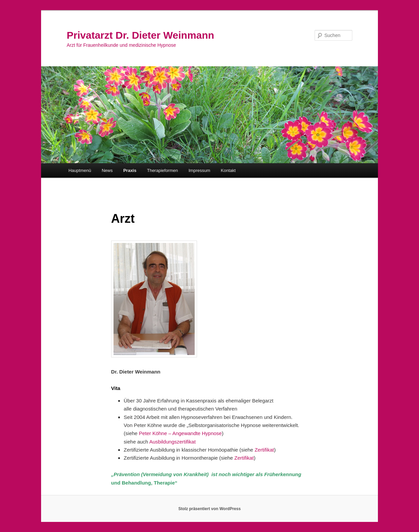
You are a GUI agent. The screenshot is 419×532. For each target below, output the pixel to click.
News (107, 170)
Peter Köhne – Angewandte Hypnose (180, 433)
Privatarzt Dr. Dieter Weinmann (140, 35)
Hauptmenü (80, 170)
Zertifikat (264, 450)
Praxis (130, 170)
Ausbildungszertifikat (172, 442)
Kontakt (228, 170)
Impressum (199, 170)
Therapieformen (162, 170)
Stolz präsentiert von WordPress (209, 509)
